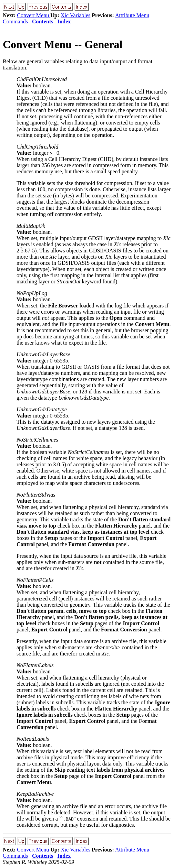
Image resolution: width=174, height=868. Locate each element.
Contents (43, 21)
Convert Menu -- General (63, 44)
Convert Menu (34, 15)
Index (64, 21)
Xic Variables (75, 15)
